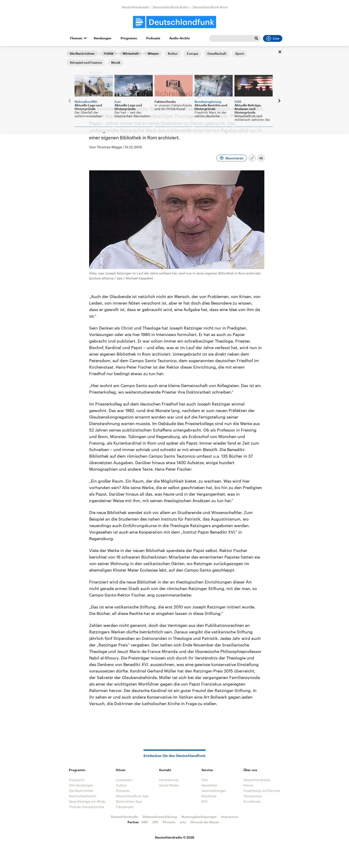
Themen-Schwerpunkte (86, 807)
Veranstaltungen (214, 791)
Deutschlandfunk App (132, 796)
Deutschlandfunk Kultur (171, 7)
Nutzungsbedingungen (199, 817)
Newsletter (209, 785)
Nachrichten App (129, 801)
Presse (248, 785)
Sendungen (103, 38)
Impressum (230, 817)
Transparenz (253, 796)
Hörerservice (169, 780)
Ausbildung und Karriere (262, 791)
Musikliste (209, 796)
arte (183, 822)
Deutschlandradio (135, 7)
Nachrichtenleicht (83, 796)
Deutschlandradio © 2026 (175, 837)
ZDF (155, 822)
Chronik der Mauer (205, 822)
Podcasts (153, 38)
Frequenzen (125, 807)
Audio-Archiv (180, 38)
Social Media (169, 785)
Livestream (124, 780)
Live (273, 38)
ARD (145, 822)
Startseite (74, 53)
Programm (129, 38)
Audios (121, 785)
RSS (204, 801)
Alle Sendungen (81, 785)
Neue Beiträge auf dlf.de (87, 801)
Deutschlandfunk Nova (210, 7)
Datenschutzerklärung (160, 817)
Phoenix (169, 822)
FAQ (205, 780)
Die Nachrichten (81, 791)
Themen (76, 38)
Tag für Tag (93, 53)
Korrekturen (252, 801)
